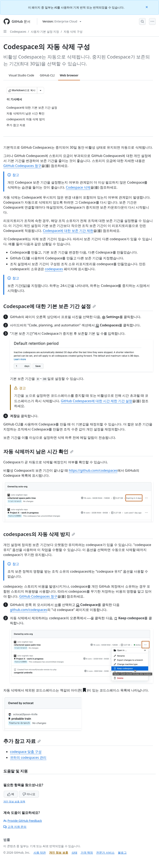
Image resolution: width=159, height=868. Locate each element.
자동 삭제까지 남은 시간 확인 (38, 451)
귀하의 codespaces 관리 (28, 757)
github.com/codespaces (29, 610)
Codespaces (18, 32)
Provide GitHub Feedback (23, 821)
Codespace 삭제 (78, 187)
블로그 (122, 852)
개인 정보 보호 (59, 852)
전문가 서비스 (105, 852)
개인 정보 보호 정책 (14, 801)
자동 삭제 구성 (73, 32)
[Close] (147, 7)
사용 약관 (40, 852)
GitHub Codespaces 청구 (22, 166)
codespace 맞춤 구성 (26, 752)
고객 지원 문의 (15, 827)
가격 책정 (87, 852)
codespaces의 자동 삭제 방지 (39, 534)
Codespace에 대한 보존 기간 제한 (68, 231)
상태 (74, 852)
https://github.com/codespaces (93, 470)
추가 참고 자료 (22, 741)
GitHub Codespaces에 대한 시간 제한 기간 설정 (97, 401)
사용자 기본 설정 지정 (45, 32)
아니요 (29, 794)
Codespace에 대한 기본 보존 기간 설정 (50, 306)
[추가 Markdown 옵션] (41, 90)
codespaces (54, 269)
